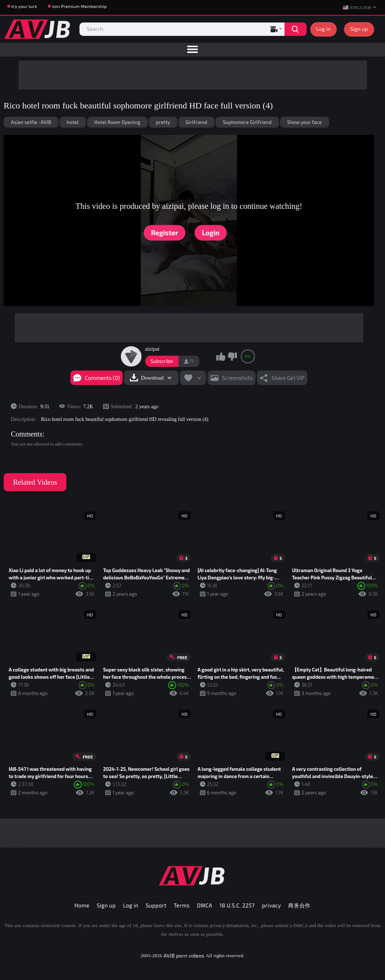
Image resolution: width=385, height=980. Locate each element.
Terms (182, 905)
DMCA (205, 905)
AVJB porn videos (184, 956)
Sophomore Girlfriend (247, 122)
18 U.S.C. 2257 (237, 905)
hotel (73, 122)
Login (211, 233)
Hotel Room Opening (117, 122)
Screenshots (237, 378)
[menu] (192, 50)
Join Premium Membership (79, 6)
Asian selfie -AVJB (31, 122)
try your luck (24, 6)
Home (82, 905)
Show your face (305, 122)
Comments (27, 434)
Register (165, 233)
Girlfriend (197, 122)
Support (156, 905)
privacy (271, 905)
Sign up (359, 29)
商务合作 (299, 905)
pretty (163, 122)
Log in (324, 29)
